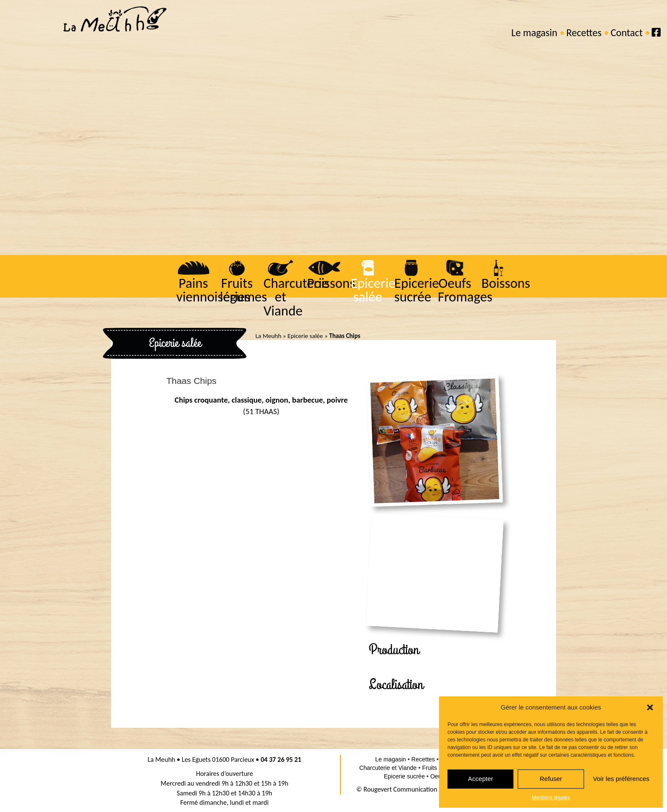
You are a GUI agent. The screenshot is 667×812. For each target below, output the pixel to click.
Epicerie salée (372, 290)
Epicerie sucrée (416, 290)
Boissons (505, 283)
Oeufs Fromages (464, 290)
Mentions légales (551, 798)
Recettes (584, 33)
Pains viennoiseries (212, 290)
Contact (626, 33)
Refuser (551, 779)
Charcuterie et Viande (295, 297)
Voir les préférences (621, 779)
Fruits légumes (243, 290)
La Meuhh (269, 336)
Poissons (330, 283)
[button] (650, 707)
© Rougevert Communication (397, 789)
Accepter (480, 779)
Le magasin (534, 33)
